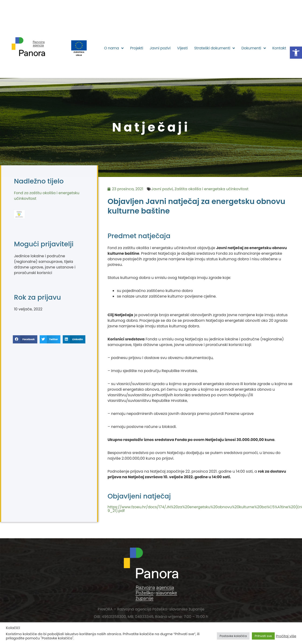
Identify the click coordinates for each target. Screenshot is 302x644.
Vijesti (182, 48)
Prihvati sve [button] (263, 636)
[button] (296, 53)
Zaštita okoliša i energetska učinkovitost (211, 189)
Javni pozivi (160, 48)
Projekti (137, 48)
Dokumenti (253, 48)
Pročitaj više (286, 636)
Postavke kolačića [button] (233, 636)
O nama (114, 48)
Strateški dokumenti (215, 48)
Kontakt (279, 48)
